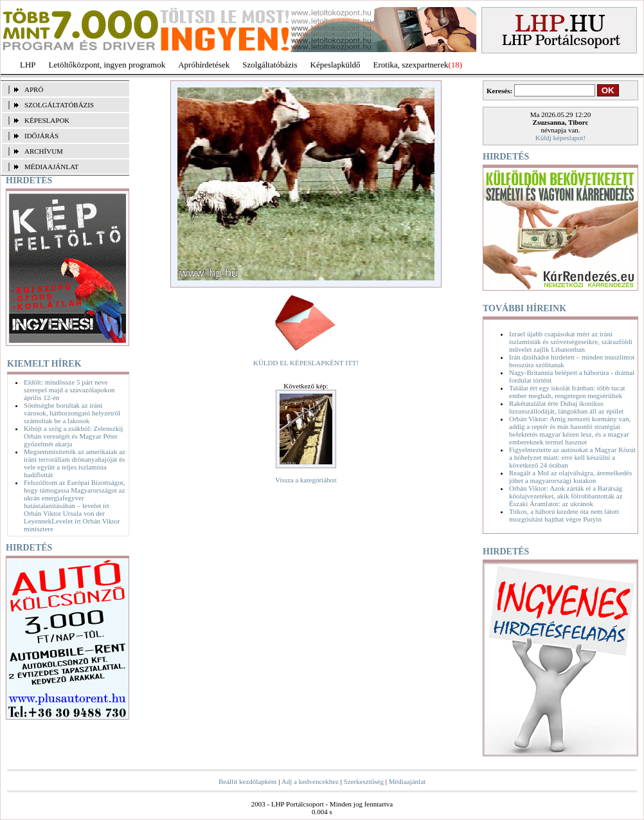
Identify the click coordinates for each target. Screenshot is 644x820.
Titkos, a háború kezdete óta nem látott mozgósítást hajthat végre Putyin (564, 515)
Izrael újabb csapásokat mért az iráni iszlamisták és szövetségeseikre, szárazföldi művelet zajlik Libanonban (571, 342)
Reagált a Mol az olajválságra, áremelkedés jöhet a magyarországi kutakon (570, 477)
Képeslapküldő (335, 65)
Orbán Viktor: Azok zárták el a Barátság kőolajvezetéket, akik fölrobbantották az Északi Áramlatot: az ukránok (566, 496)
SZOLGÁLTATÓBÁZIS (59, 105)
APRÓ (34, 89)
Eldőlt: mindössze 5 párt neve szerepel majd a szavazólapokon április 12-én (69, 390)
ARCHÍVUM (44, 151)
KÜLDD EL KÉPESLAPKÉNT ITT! (306, 363)
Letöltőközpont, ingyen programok (107, 65)
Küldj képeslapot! (561, 138)
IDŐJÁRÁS (41, 136)
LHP (28, 65)
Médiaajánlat (407, 781)
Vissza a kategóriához (306, 480)
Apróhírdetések (204, 65)
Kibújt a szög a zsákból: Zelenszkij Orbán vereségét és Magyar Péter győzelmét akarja (73, 436)
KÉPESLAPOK (47, 120)
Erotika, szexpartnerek (411, 65)
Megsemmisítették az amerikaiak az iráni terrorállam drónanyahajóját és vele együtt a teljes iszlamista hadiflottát (75, 463)
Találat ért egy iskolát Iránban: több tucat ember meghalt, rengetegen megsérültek (567, 392)
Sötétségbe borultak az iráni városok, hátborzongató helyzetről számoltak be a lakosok (72, 413)
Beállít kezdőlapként (248, 781)
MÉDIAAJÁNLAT (51, 167)
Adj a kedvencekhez (310, 781)
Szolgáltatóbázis (270, 65)
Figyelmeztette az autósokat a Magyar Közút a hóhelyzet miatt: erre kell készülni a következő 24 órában (572, 457)
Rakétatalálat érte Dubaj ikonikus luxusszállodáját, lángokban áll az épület (566, 407)
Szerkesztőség (364, 781)
